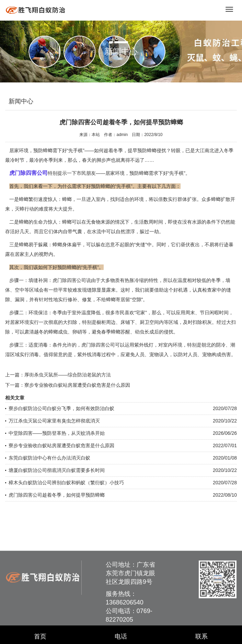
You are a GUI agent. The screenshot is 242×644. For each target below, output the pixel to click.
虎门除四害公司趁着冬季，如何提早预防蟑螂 (57, 495)
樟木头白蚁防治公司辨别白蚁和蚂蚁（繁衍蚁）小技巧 (66, 483)
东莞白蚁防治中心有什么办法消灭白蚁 (49, 458)
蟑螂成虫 (58, 332)
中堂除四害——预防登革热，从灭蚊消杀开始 (57, 433)
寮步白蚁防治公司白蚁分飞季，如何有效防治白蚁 (61, 408)
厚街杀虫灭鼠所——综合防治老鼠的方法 (68, 375)
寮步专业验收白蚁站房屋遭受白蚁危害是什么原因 (77, 385)
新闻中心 (21, 101)
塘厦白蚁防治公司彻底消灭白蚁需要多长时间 (57, 470)
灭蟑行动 (24, 209)
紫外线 (141, 345)
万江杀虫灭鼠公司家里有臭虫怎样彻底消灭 (54, 421)
